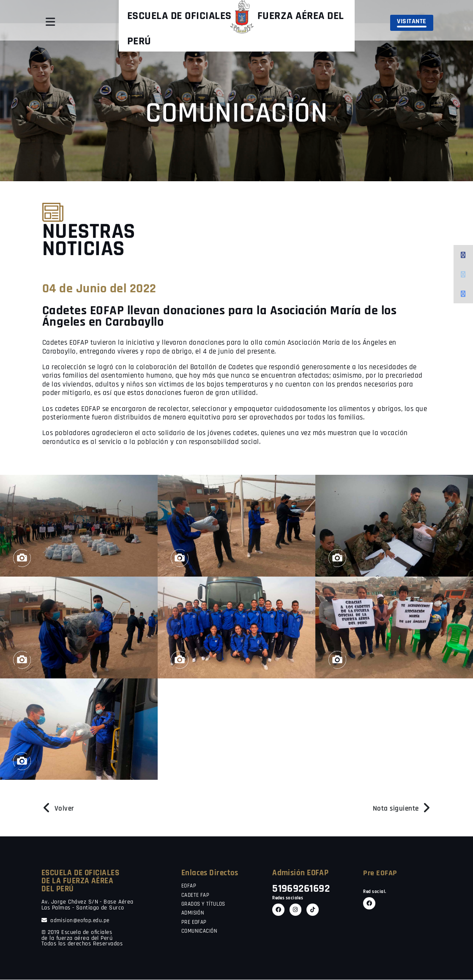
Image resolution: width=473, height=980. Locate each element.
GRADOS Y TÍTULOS (206, 904)
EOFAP (189, 886)
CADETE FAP (197, 896)
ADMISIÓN (194, 913)
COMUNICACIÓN (201, 931)
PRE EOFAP (195, 923)
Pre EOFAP (381, 873)
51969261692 (303, 889)
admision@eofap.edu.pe (77, 921)
